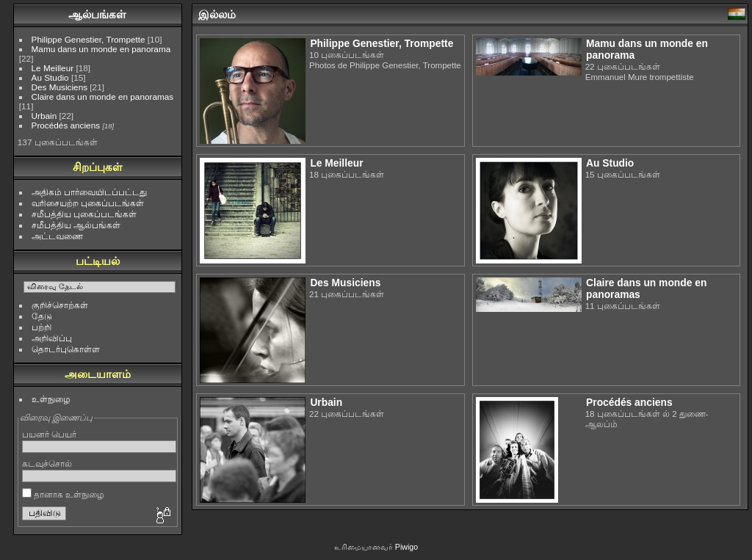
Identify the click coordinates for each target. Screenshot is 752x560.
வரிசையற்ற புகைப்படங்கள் (88, 203)
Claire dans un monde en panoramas (103, 97)
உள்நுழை (51, 399)
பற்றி (41, 327)
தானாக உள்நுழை (64, 494)
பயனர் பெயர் (49, 434)
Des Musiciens (60, 87)
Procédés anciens (66, 125)
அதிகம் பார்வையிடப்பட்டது (89, 192)
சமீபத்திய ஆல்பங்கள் (76, 225)
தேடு (42, 316)
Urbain (44, 116)
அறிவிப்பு (52, 338)
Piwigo (406, 547)
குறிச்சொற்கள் (60, 305)
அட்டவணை (57, 236)
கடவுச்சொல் (47, 463)
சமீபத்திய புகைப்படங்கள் (84, 214)
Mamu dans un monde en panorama (101, 49)
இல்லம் (217, 14)
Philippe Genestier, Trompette (88, 39)
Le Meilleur (53, 68)
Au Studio (50, 77)
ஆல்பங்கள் (97, 14)
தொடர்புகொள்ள (66, 349)
